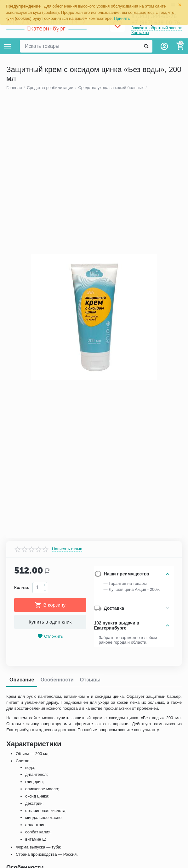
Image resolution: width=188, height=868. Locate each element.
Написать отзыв (67, 551)
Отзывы (90, 682)
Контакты (140, 33)
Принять (122, 18)
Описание (22, 682)
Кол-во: (22, 589)
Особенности (57, 682)
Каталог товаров (8, 46)
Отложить (50, 638)
